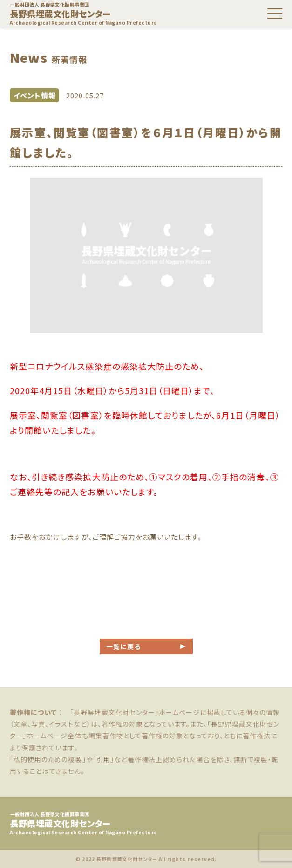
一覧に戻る (123, 646)
